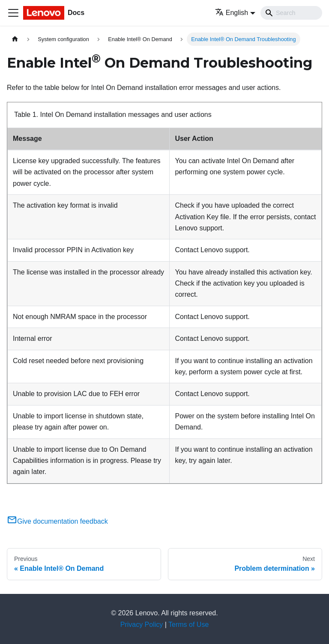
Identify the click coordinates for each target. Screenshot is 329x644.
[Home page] (15, 39)
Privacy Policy (142, 625)
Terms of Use (188, 625)
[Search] (291, 13)
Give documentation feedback (57, 521)
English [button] (232, 13)
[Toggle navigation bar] (13, 13)
